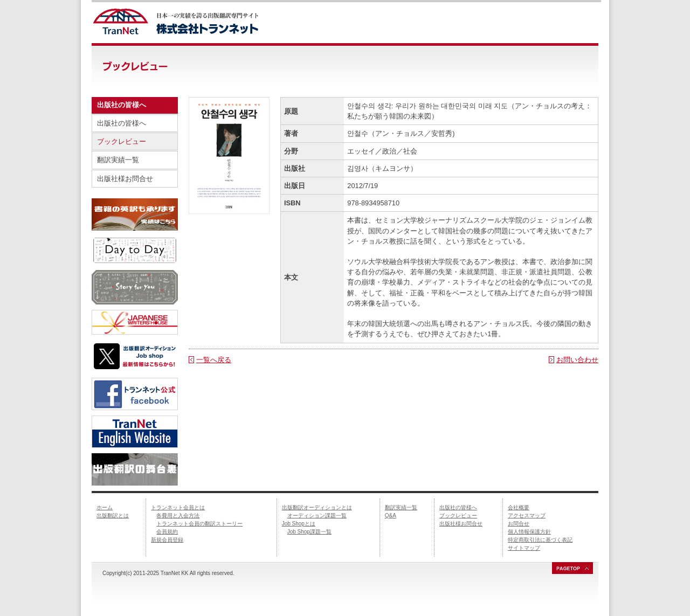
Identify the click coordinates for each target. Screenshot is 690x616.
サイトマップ (524, 548)
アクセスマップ (527, 515)
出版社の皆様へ (122, 123)
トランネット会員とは (178, 507)
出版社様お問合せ (125, 179)
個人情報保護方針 (529, 532)
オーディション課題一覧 (317, 515)
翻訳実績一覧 (118, 160)
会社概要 (519, 507)
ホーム (105, 507)
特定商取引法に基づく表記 (540, 540)
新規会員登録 (167, 540)
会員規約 (167, 532)
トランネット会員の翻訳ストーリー (199, 524)
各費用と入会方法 (178, 515)
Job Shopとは (299, 524)
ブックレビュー (122, 141)
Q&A (391, 515)
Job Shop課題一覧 (309, 532)
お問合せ (519, 524)
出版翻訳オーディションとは (317, 507)
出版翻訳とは (113, 515)
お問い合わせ (577, 360)
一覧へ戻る (214, 360)
